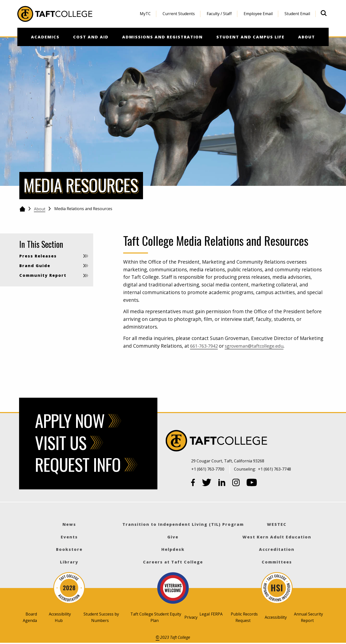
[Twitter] (207, 483)
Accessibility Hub (60, 617)
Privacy (191, 617)
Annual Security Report (308, 617)
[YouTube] (252, 483)
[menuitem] (145, 14)
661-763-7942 (205, 346)
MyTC (145, 14)
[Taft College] (260, 441)
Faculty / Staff (219, 14)
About (40, 209)
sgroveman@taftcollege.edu (260, 346)
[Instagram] (236, 483)
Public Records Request (244, 617)
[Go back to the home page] (22, 209)
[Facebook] (193, 483)
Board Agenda (30, 617)
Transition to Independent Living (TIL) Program (183, 524)
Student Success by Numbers (101, 617)
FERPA (217, 614)
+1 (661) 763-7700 (208, 469)
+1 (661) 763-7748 (274, 469)
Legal (205, 614)
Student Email (297, 14)
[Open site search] (324, 13)
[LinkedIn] (222, 483)
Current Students (179, 14)
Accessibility (276, 617)
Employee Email (258, 14)
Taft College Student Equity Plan (156, 617)
